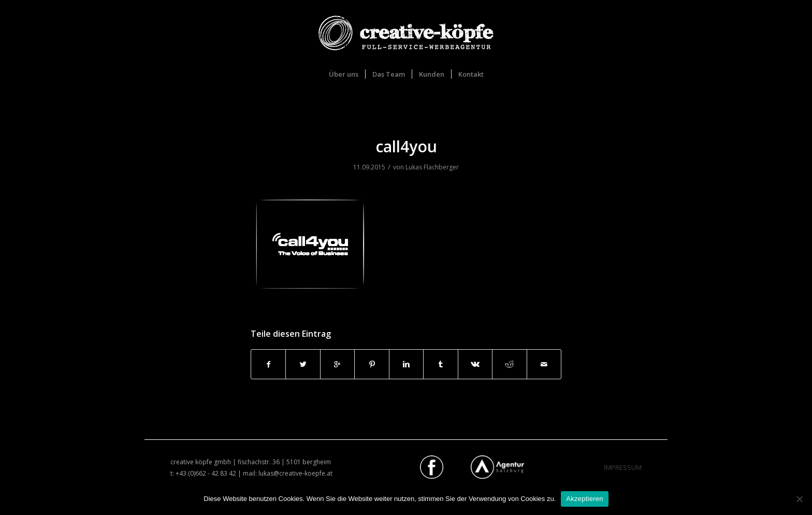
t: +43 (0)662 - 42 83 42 (203, 473)
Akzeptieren (584, 499)
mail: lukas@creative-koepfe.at (288, 473)
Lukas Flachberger (432, 167)
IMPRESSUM (623, 467)
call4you (406, 146)
